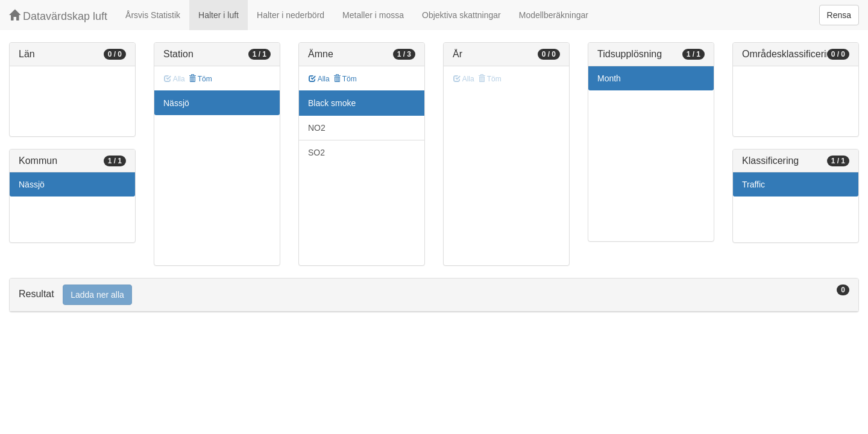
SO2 (316, 153)
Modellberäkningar (554, 15)
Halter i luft (219, 15)
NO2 (317, 128)
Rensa (839, 15)
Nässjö (32, 184)
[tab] (434, 295)
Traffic (753, 184)
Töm (200, 79)
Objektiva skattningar (461, 15)
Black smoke (332, 103)
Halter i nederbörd (291, 15)
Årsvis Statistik (153, 15)
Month (609, 78)
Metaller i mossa (373, 15)
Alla (319, 79)
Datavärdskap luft (58, 16)
